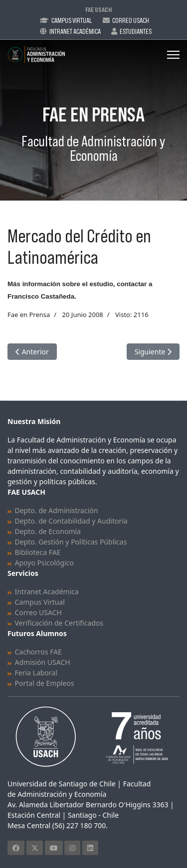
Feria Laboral (36, 673)
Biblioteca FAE (38, 552)
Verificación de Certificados (59, 623)
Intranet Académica (75, 31)
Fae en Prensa (29, 315)
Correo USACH (38, 612)
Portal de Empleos (45, 683)
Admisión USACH (43, 662)
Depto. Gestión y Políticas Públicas (71, 542)
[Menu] (173, 55)
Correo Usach (131, 20)
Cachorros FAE (38, 652)
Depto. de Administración (57, 510)
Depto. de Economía (48, 531)
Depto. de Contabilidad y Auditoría (71, 521)
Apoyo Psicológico (44, 563)
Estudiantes (136, 31)
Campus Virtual (72, 20)
